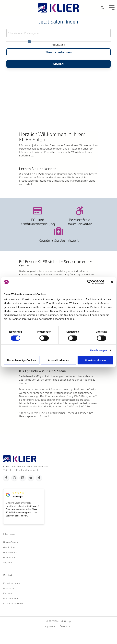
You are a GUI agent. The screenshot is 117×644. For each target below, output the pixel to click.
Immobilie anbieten (13, 603)
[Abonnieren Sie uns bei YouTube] (31, 478)
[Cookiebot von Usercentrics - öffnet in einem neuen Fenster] (90, 282)
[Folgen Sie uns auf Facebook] (6, 478)
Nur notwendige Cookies (22, 360)
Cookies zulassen (95, 360)
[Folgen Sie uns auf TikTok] (39, 478)
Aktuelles (8, 562)
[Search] (102, 8)
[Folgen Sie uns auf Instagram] (14, 478)
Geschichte (9, 547)
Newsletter (9, 588)
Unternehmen (10, 552)
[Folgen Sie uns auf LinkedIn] (23, 478)
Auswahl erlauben (59, 360)
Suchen (59, 64)
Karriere (7, 593)
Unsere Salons (11, 542)
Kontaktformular (12, 583)
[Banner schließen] (112, 282)
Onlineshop (9, 557)
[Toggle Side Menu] (112, 7)
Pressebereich (11, 598)
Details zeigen (99, 350)
